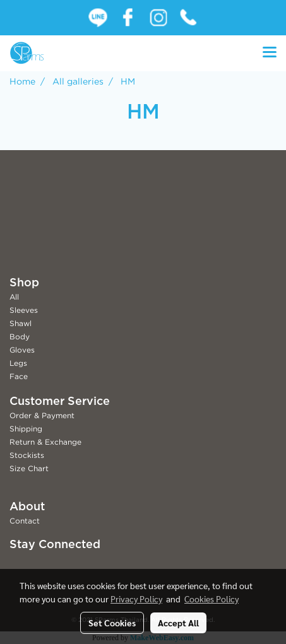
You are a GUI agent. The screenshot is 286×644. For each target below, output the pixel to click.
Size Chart (29, 468)
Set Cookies (112, 623)
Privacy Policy (136, 599)
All (14, 297)
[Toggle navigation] (270, 53)
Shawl (21, 323)
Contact (25, 521)
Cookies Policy (212, 599)
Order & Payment (42, 415)
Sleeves (24, 310)
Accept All (178, 623)
